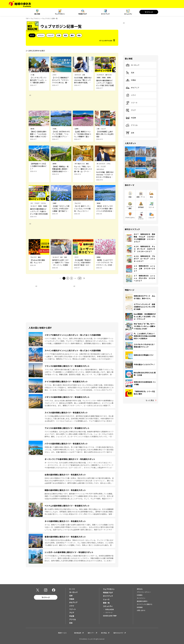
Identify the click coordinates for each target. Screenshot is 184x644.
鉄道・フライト (141, 218)
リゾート (132, 103)
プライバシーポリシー (144, 592)
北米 (130, 73)
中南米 (131, 80)
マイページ (149, 12)
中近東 (131, 118)
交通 (59, 35)
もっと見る (150, 400)
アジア (131, 110)
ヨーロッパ (132, 65)
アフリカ (132, 125)
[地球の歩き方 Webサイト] (20, 4)
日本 (130, 133)
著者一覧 (106, 603)
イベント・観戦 (130, 207)
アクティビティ (130, 218)
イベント (41, 35)
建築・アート (141, 197)
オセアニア (132, 88)
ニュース (106, 599)
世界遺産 (141, 207)
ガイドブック (105, 14)
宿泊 (65, 35)
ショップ (50, 35)
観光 (72, 35)
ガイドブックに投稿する (145, 604)
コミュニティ (128, 14)
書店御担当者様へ (142, 601)
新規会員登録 (110, 609)
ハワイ (131, 95)
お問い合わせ (141, 610)
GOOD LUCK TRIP (110, 616)
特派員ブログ (83, 14)
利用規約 (140, 595)
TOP (27, 18)
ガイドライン (141, 598)
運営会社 (140, 589)
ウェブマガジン (60, 14)
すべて (32, 35)
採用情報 (140, 607)
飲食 (79, 35)
